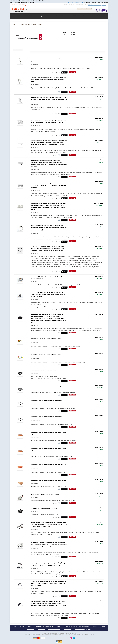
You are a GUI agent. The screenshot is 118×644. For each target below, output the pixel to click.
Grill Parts (29, 16)
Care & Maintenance (78, 16)
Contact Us (98, 16)
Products (22, 627)
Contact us (39, 627)
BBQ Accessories (44, 16)
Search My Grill (49, 627)
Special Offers (60, 16)
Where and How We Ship (54, 629)
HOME (16, 16)
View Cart (77, 3)
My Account (71, 3)
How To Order (68, 629)
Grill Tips (95, 627)
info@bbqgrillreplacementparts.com (97, 5)
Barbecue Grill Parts (80, 629)
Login (83, 3)
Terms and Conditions (84, 627)
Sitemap (103, 627)
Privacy (59, 627)
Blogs (90, 629)
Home (15, 627)
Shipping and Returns (69, 627)
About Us (30, 627)
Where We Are (30, 629)
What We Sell (41, 629)
